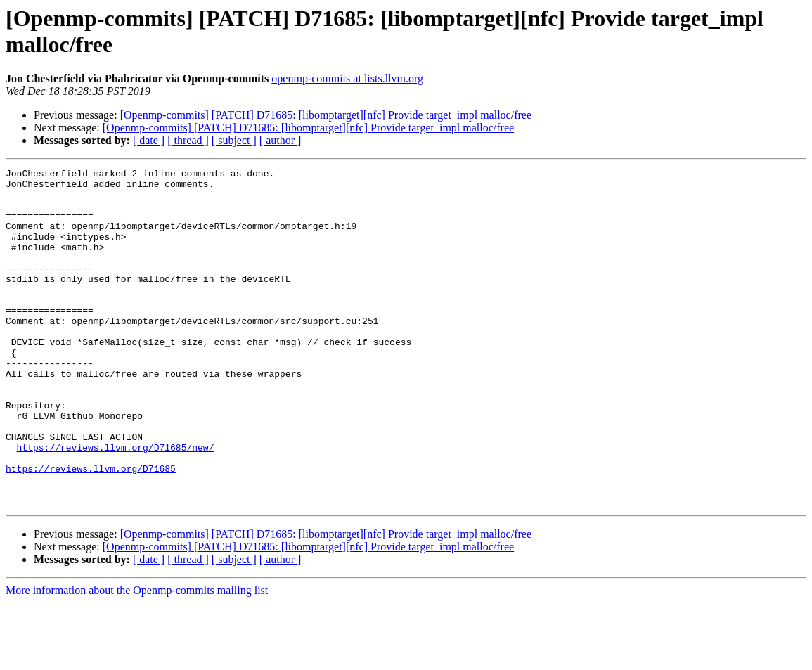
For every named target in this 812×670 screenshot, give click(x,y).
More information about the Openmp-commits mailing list (137, 658)
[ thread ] (188, 140)
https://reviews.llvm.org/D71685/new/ (116, 504)
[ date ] (149, 140)
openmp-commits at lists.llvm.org (347, 78)
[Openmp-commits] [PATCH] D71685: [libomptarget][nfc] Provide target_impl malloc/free (326, 115)
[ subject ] (234, 140)
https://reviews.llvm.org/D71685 (91, 529)
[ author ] (281, 140)
